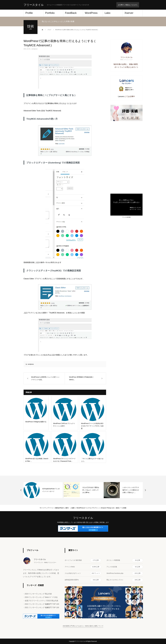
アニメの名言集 (126, 217)
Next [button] (145, 490)
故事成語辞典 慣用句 (83, 580)
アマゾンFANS (83, 567)
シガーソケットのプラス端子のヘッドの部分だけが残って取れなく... (131, 490)
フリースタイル (34, 5)
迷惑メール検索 (121, 508)
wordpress (35, 49)
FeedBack (71, 13)
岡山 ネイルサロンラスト (125, 580)
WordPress (91, 13)
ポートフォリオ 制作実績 (83, 560)
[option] (43, 490)
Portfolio (50, 13)
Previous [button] (21, 490)
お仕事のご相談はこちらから (128, 5)
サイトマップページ (46, 508)
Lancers (121, 96)
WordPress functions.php (125, 573)
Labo (108, 13)
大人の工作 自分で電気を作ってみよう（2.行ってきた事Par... (91, 490)
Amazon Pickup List (107, 508)
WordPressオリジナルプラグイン (88, 508)
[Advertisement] (126, 157)
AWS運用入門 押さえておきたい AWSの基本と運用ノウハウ (83, 626)
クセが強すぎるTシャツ (83, 573)
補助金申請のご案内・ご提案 (65, 508)
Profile (29, 13)
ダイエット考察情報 (125, 560)
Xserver (129, 13)
